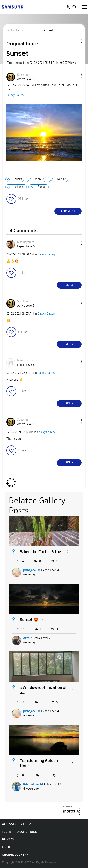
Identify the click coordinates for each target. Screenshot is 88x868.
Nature (61, 179)
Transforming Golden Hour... (39, 763)
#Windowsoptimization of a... (43, 690)
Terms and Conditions (20, 832)
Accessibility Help (16, 824)
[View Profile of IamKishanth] (25, 361)
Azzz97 (28, 638)
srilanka (20, 187)
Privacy (8, 840)
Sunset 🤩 (29, 620)
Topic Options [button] (74, 41)
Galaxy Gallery (15, 95)
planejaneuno (32, 570)
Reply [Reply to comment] (69, 285)
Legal (6, 847)
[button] (74, 76)
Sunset (42, 187)
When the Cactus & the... (42, 552)
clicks (18, 179)
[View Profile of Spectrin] (22, 75)
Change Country (15, 855)
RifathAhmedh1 (33, 784)
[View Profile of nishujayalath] (26, 242)
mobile (39, 179)
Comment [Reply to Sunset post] (68, 211)
